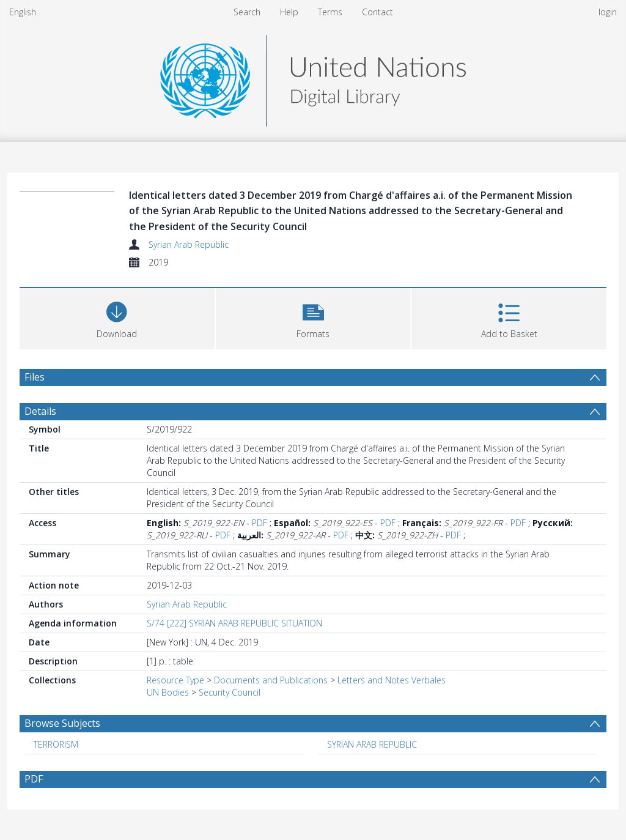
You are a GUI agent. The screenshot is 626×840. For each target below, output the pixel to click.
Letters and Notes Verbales (392, 680)
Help (289, 12)
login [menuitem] (608, 12)
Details (40, 411)
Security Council (230, 692)
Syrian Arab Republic (189, 244)
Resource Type (175, 680)
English (23, 12)
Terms (330, 12)
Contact (377, 12)
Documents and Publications (271, 680)
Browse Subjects (62, 723)
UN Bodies (168, 692)
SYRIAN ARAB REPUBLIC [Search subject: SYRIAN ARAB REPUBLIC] (372, 744)
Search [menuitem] (247, 12)
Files (35, 377)
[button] (313, 317)
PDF (260, 523)
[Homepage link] (313, 77)
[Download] (117, 317)
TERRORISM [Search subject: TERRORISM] (56, 744)
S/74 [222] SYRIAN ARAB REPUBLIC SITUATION (234, 623)
